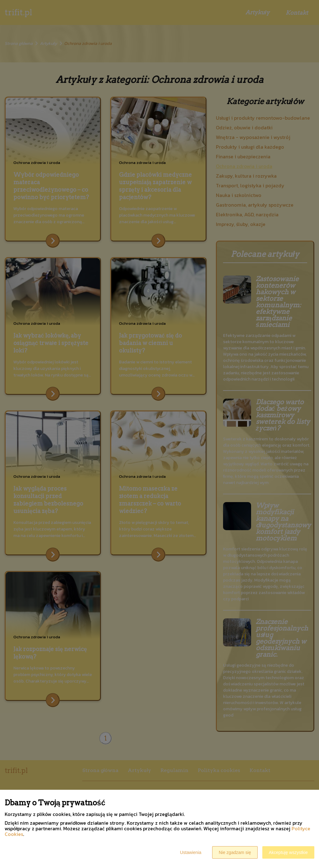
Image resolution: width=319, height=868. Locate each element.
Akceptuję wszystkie (288, 852)
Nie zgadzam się (235, 852)
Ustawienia (191, 852)
